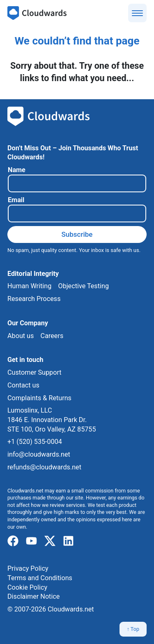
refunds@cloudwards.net (44, 467)
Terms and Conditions (40, 578)
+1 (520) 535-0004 (35, 442)
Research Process (34, 299)
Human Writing (29, 286)
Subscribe (77, 234)
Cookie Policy (27, 587)
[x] (50, 541)
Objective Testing (84, 286)
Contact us (23, 385)
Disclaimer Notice (33, 596)
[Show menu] (137, 13)
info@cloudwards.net (39, 454)
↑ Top (133, 629)
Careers (52, 336)
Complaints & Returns (39, 398)
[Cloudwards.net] (37, 13)
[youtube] (31, 541)
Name (17, 170)
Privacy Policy (28, 568)
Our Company (28, 323)
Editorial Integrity (33, 274)
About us (21, 336)
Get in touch (25, 360)
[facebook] (13, 541)
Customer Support (34, 372)
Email (16, 200)
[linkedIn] (68, 541)
